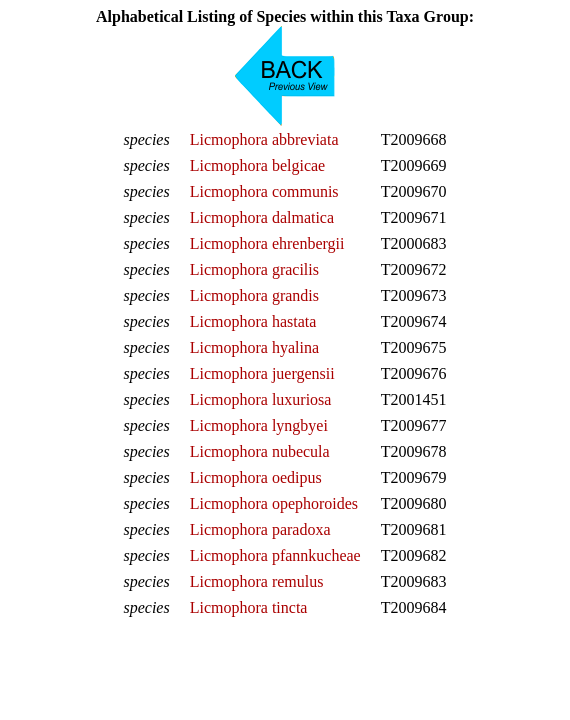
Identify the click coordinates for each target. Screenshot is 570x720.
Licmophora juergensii (262, 373)
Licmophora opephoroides (274, 503)
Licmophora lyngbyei (259, 425)
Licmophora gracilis (254, 269)
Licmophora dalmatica (262, 217)
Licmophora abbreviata (264, 139)
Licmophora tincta (249, 607)
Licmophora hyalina (254, 347)
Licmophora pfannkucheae (275, 555)
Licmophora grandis (254, 295)
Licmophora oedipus (256, 477)
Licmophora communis (264, 191)
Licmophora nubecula (260, 451)
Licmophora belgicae (258, 165)
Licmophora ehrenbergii (267, 243)
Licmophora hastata (253, 321)
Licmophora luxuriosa (261, 399)
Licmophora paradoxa (260, 529)
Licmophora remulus (257, 581)
